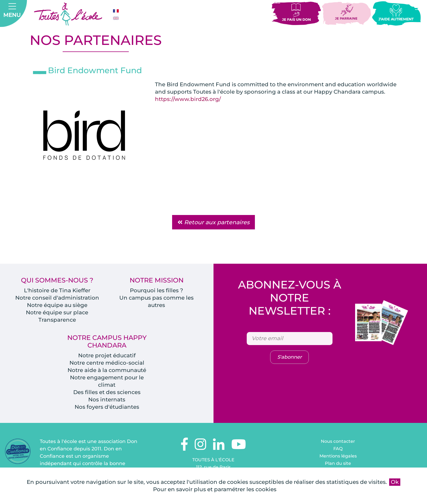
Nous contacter (338, 442)
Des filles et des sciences (107, 392)
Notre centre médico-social (107, 363)
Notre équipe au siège (57, 305)
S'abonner (289, 358)
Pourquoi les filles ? (156, 291)
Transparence (57, 320)
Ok (395, 482)
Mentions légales (338, 456)
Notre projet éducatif (107, 356)
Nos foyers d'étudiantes (107, 407)
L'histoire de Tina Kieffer (57, 291)
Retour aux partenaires (213, 222)
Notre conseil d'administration (57, 298)
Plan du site (338, 464)
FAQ (338, 449)
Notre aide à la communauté (107, 370)
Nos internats (107, 400)
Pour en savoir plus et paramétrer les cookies (215, 489)
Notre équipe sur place (57, 313)
